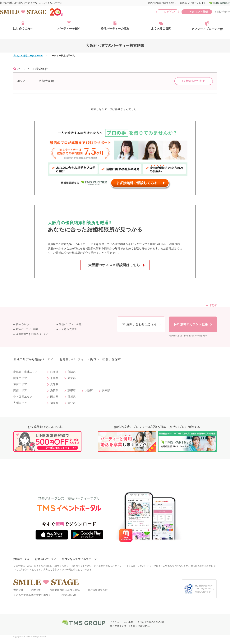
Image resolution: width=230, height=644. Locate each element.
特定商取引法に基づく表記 (65, 590)
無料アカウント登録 (194, 324)
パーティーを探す (69, 26)
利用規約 (36, 590)
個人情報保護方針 (98, 590)
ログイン (169, 12)
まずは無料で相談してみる (137, 183)
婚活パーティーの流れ (115, 26)
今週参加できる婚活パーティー (33, 334)
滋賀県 (54, 390)
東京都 (71, 378)
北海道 (54, 372)
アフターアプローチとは (207, 26)
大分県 (71, 403)
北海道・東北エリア (25, 372)
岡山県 (54, 397)
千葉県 (54, 378)
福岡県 (54, 403)
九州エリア (20, 403)
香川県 (71, 397)
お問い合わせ (222, 12)
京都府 (71, 390)
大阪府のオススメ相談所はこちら (114, 265)
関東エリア (20, 378)
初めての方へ (23, 324)
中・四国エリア (23, 397)
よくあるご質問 (161, 26)
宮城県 (71, 372)
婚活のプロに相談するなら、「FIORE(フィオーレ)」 (176, 3)
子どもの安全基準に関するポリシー (33, 595)
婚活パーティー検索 (27, 329)
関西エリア (20, 390)
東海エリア (20, 384)
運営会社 (18, 590)
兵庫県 (106, 390)
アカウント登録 (199, 12)
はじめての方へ (23, 26)
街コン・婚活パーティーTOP (28, 56)
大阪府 (89, 390)
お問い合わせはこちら (142, 324)
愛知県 (54, 384)
